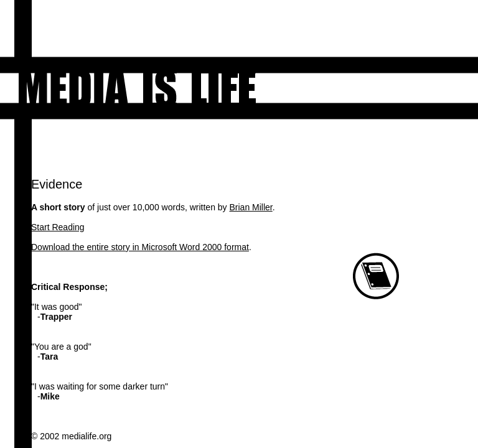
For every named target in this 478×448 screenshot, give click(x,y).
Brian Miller (251, 207)
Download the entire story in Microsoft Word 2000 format (140, 247)
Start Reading (58, 227)
